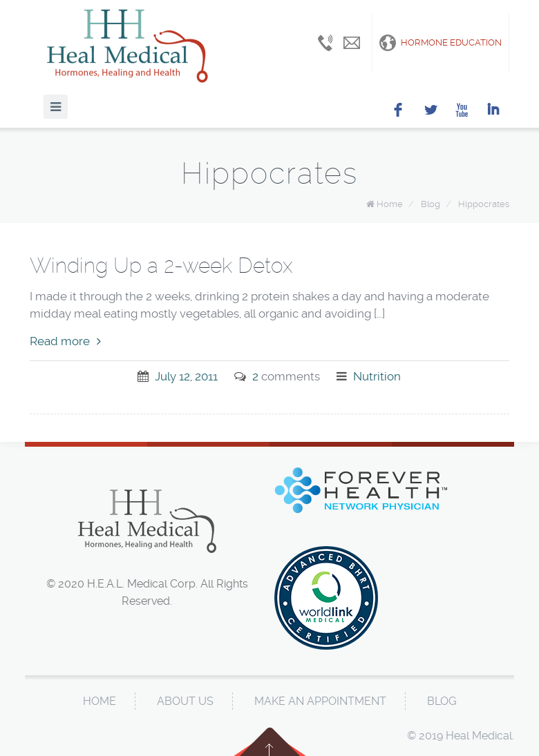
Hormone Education (441, 43)
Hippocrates (484, 204)
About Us (185, 701)
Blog (431, 204)
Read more (65, 341)
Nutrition (377, 376)
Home (390, 204)
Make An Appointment (320, 701)
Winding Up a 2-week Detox (161, 265)
